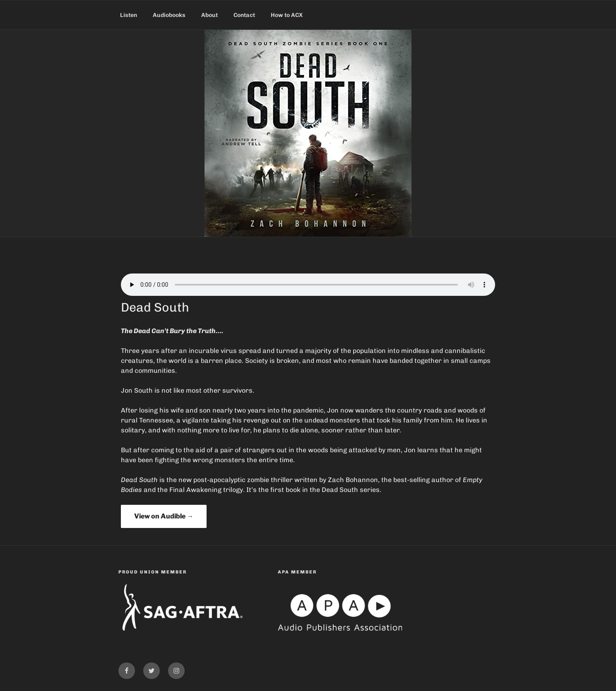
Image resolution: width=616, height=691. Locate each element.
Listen (129, 15)
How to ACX (287, 15)
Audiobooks (169, 15)
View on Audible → (164, 516)
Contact (244, 15)
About (209, 15)
